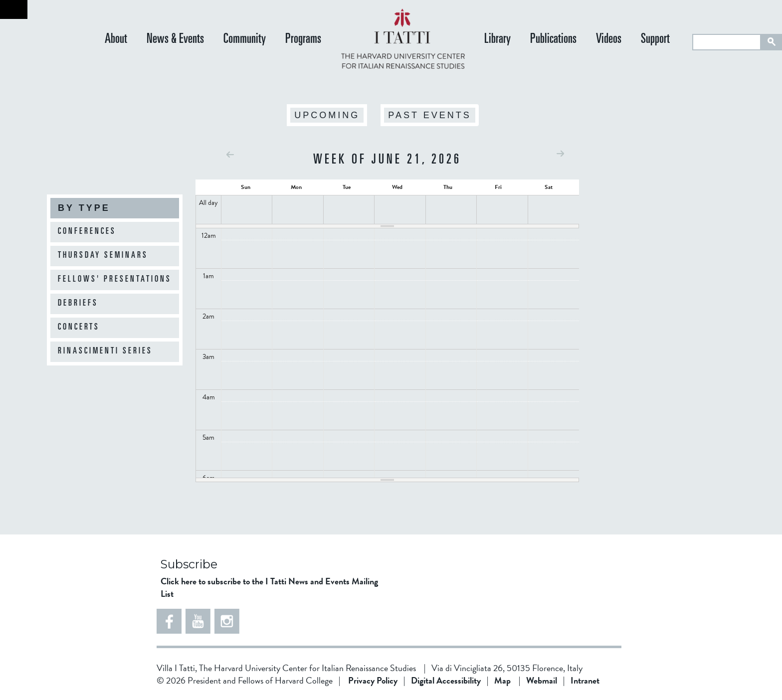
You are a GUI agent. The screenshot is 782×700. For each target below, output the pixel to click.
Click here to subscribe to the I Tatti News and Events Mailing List (269, 587)
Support (655, 40)
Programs (303, 40)
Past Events (429, 115)
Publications (553, 40)
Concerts (79, 328)
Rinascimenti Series (105, 351)
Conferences (87, 232)
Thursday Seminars (103, 256)
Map (502, 680)
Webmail (542, 680)
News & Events (175, 40)
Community (245, 40)
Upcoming (327, 115)
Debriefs (78, 304)
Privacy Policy (373, 680)
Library (497, 40)
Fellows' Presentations (115, 280)
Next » (560, 153)
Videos (609, 40)
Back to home (14, 9)
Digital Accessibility (446, 680)
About (116, 40)
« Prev (230, 154)
